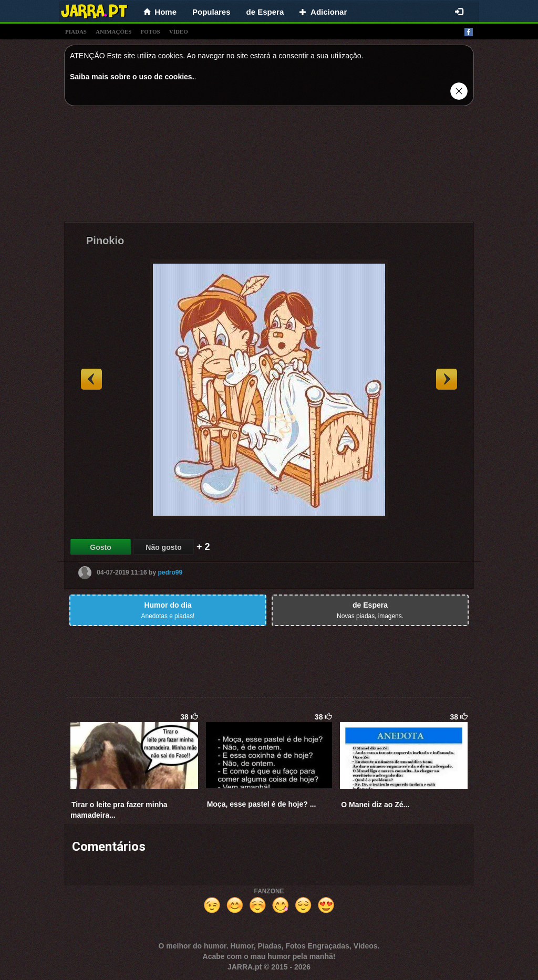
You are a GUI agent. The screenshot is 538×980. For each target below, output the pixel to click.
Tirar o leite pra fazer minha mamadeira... (119, 810)
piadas (76, 32)
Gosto (100, 547)
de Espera (265, 12)
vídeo (179, 32)
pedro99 (170, 572)
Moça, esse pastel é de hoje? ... (262, 804)
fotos (151, 32)
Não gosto (163, 547)
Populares (211, 12)
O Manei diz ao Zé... (375, 805)
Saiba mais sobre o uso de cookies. (132, 77)
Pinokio (105, 241)
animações (113, 32)
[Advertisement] (269, 166)
